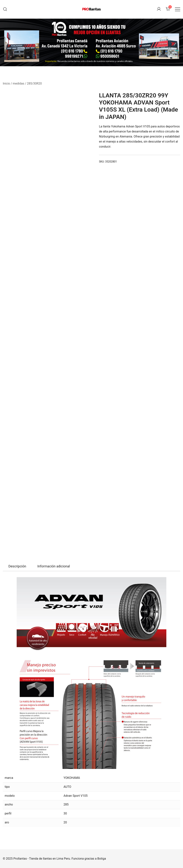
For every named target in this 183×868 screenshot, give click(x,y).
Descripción (17, 566)
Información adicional (54, 566)
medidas (18, 83)
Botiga (102, 859)
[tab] (17, 566)
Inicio (6, 83)
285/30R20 (34, 83)
